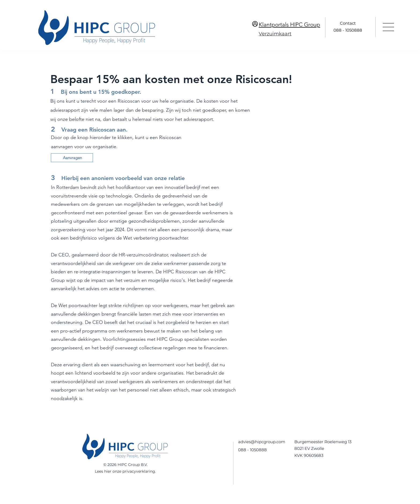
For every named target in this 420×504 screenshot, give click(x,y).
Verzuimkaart (275, 34)
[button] (388, 27)
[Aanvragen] (72, 158)
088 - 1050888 (348, 30)
